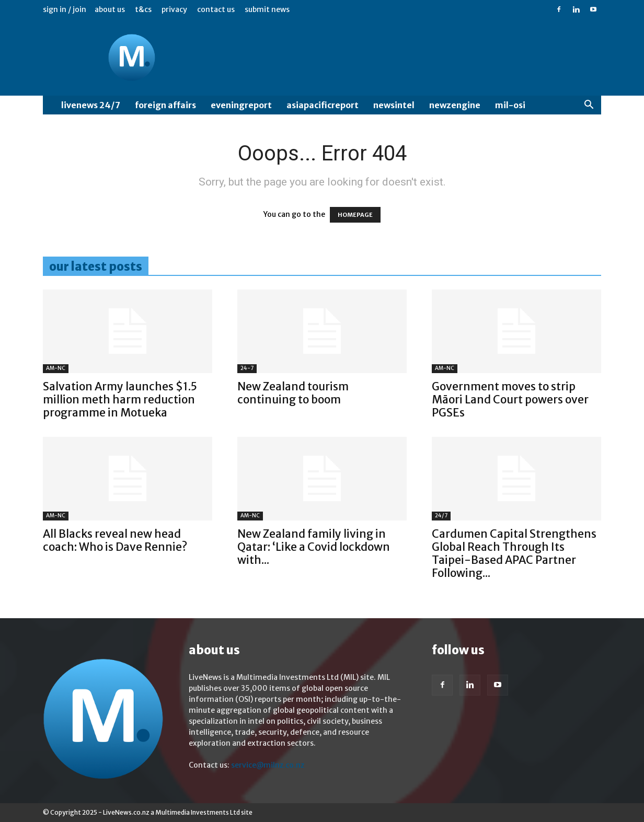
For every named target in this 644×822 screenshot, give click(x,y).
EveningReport (241, 105)
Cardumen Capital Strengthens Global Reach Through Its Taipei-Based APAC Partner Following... (514, 553)
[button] (589, 106)
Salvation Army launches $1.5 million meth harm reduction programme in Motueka (120, 400)
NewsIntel (394, 105)
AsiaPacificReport (323, 105)
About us (110, 9)
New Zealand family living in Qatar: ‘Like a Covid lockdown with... (314, 547)
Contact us (216, 9)
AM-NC (56, 368)
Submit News (267, 9)
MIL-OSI (510, 105)
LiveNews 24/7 (91, 105)
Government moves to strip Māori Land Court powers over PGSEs (510, 400)
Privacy (174, 9)
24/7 (441, 516)
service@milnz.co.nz (268, 765)
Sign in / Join (65, 9)
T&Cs (143, 9)
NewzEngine (455, 105)
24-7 (247, 368)
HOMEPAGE (355, 215)
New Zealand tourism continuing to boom (293, 393)
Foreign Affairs (165, 105)
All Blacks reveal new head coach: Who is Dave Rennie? (115, 540)
